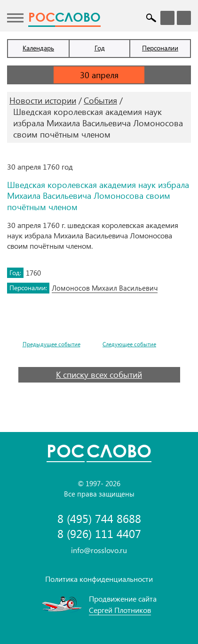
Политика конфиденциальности (99, 579)
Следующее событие (129, 344)
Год (100, 48)
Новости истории (43, 100)
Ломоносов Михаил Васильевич (105, 288)
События (100, 100)
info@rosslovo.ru (99, 550)
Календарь (38, 48)
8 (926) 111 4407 (99, 534)
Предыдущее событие (51, 344)
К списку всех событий (99, 375)
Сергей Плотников (120, 610)
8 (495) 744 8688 (99, 518)
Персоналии (160, 48)
